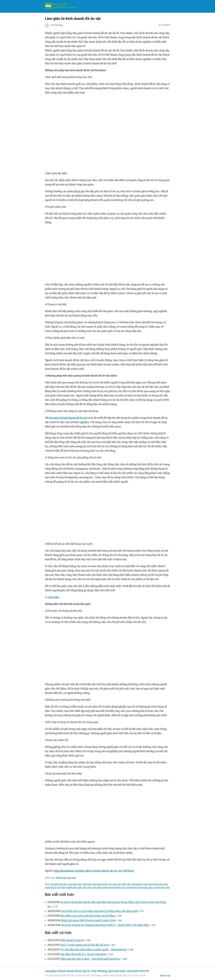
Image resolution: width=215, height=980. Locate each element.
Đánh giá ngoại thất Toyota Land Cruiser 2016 (88, 920)
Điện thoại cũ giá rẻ (72, 940)
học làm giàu (115, 884)
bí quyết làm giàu (59, 884)
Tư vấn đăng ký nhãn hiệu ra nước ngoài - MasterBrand (94, 949)
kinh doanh (137, 884)
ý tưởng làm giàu (162, 887)
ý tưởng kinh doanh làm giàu (139, 887)
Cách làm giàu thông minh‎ (95, 884)
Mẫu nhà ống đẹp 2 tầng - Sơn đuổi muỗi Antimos (91, 959)
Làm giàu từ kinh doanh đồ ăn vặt (108, 887)
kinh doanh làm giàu (153, 884)
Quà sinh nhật (70, 8)
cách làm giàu (75, 884)
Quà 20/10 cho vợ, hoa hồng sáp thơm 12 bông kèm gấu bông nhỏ (100, 911)
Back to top (165, 976)
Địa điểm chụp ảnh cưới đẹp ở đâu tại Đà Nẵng (88, 916)
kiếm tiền (126, 884)
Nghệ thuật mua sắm (66, 878)
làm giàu (87, 887)
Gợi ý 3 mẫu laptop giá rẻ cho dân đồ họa (85, 945)
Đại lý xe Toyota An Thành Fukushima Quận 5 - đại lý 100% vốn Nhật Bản (105, 925)
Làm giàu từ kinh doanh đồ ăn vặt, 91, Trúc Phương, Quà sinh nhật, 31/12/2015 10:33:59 (97, 971)
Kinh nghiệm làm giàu (72, 887)
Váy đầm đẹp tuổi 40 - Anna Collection (84, 954)
